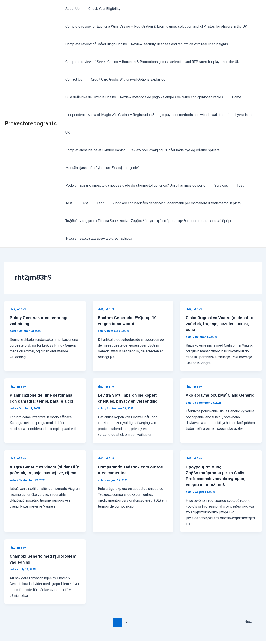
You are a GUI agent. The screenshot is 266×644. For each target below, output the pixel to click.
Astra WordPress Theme (174, 633)
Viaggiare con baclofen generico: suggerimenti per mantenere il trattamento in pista (156, 185)
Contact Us (73, 79)
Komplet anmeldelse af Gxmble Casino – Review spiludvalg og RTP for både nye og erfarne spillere (142, 132)
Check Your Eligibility (102, 9)
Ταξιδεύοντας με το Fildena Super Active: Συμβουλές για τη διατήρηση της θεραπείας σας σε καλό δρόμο (148, 203)
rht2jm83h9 (18, 291)
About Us (72, 9)
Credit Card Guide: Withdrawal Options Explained (126, 79)
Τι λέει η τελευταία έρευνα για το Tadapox (98, 221)
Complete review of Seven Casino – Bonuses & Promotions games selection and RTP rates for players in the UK (151, 62)
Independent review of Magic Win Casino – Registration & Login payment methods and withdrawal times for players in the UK (161, 115)
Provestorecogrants (30, 115)
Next (249, 603)
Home (234, 97)
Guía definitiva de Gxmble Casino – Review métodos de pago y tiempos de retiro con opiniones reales (143, 97)
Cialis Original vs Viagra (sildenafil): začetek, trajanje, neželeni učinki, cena (215, 306)
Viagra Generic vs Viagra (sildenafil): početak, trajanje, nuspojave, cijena (39, 454)
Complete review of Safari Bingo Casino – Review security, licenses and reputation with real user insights (146, 44)
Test (236, 168)
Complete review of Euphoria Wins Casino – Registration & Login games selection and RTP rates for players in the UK (155, 26)
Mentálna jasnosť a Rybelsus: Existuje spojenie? (102, 150)
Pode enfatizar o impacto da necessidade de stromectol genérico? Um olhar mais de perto (135, 168)
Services (218, 168)
